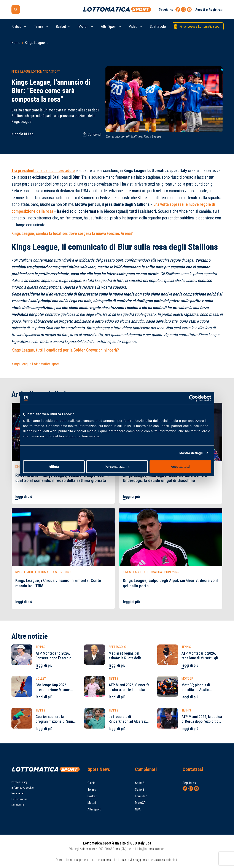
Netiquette (18, 805)
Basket (61, 27)
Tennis (39, 27)
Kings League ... (37, 43)
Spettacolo (158, 27)
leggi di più (24, 497)
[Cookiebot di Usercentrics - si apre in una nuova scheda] (192, 398)
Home (16, 43)
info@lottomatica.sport (151, 849)
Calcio (17, 27)
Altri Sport (109, 27)
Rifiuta (54, 467)
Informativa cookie (23, 788)
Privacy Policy (19, 782)
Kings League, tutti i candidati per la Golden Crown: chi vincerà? (65, 350)
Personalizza (117, 467)
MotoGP (140, 803)
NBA (138, 809)
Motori (84, 27)
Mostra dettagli (191, 453)
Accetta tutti (180, 467)
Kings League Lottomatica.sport (35, 364)
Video (133, 27)
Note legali (18, 793)
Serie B (140, 790)
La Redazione (19, 799)
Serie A (140, 783)
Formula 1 (141, 796)
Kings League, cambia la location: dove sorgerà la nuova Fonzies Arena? (72, 234)
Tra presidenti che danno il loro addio (43, 171)
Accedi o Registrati (209, 10)
